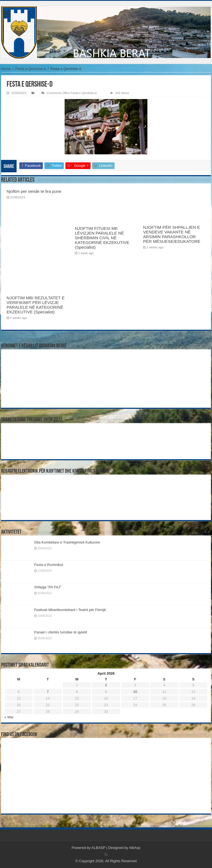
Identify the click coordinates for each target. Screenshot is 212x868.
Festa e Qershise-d (31, 69)
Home (6, 69)
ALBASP (98, 848)
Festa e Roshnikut (49, 565)
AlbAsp (135, 848)
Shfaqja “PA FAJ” (50, 587)
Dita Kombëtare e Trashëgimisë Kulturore (67, 542)
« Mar (9, 717)
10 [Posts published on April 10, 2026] (135, 692)
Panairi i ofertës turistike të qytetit (61, 632)
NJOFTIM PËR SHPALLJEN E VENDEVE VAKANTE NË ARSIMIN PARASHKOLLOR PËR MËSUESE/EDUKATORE (172, 234)
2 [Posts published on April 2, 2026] (106, 685)
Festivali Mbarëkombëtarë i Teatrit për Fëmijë (70, 610)
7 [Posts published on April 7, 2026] (48, 692)
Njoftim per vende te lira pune (34, 191)
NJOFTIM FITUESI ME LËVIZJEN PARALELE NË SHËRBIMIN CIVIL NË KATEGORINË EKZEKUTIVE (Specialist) (102, 238)
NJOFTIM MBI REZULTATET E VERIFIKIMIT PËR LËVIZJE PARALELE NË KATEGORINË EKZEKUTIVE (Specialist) (36, 305)
